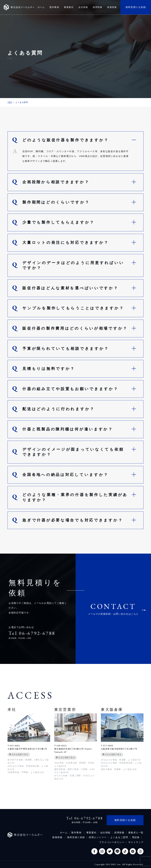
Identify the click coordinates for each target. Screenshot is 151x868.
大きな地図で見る (19, 754)
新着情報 (58, 837)
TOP (10, 102)
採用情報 (119, 833)
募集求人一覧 (136, 833)
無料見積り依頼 (76, 837)
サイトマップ (136, 842)
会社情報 (105, 833)
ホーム (64, 833)
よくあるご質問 (119, 837)
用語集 (136, 837)
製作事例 (77, 833)
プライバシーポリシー (112, 842)
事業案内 (91, 833)
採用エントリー (98, 837)
